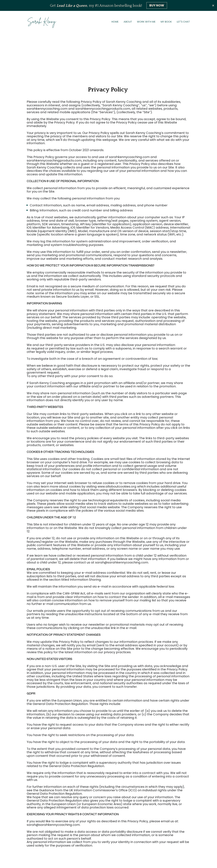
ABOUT (128, 22)
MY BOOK (166, 22)
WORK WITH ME (146, 22)
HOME (115, 22)
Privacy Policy (109, 857)
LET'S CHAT (183, 22)
